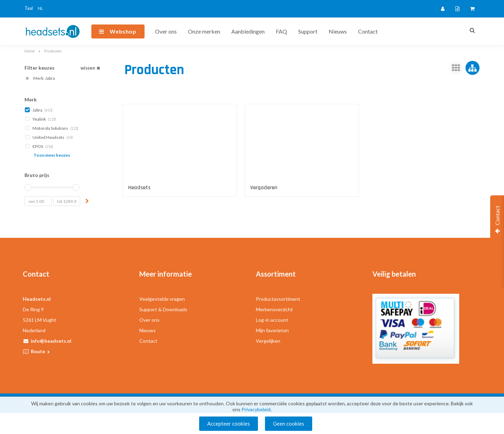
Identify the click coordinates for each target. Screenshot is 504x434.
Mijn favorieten (272, 330)
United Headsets (49, 137)
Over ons (166, 31)
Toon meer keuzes (52, 155)
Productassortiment (278, 299)
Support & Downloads (163, 309)
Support (308, 31)
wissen (91, 68)
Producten (53, 51)
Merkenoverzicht (274, 309)
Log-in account (272, 320)
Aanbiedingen (248, 31)
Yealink (41, 119)
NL (40, 8)
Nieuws (338, 31)
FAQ (281, 31)
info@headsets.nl (51, 341)
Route (41, 351)
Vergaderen (264, 188)
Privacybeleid (256, 410)
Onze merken (204, 31)
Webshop (123, 31)
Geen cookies (289, 424)
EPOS (40, 146)
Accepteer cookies (229, 424)
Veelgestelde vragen (162, 299)
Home (30, 51)
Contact (368, 31)
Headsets (139, 188)
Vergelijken (268, 341)
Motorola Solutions (52, 128)
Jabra (39, 110)
